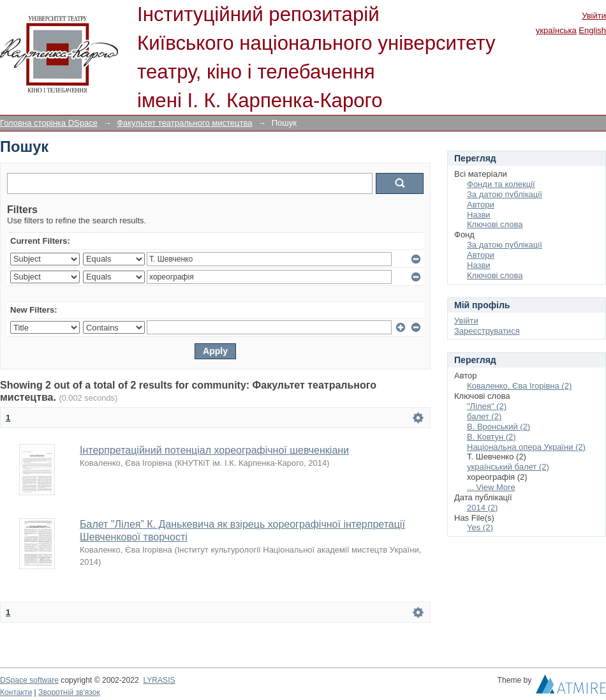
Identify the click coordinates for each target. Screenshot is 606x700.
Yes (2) (480, 527)
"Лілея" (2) (487, 406)
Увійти (594, 16)
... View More (491, 487)
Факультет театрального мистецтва (184, 123)
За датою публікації (505, 194)
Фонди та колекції (501, 184)
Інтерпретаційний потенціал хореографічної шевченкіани (214, 450)
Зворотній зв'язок (69, 692)
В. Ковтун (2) (491, 437)
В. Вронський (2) (499, 427)
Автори (481, 205)
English (592, 30)
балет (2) (484, 416)
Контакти (16, 692)
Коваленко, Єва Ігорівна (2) (519, 386)
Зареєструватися (487, 331)
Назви (479, 215)
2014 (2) (482, 508)
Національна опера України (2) (526, 447)
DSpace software (29, 680)
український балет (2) (508, 467)
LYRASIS (159, 680)
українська (556, 30)
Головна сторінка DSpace (49, 123)
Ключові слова (495, 224)
